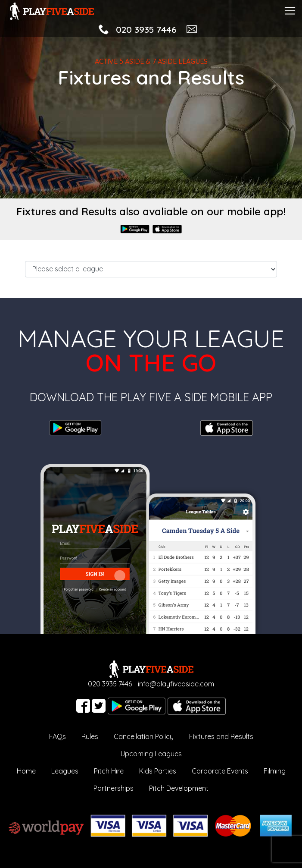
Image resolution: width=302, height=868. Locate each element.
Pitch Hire (109, 771)
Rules (90, 736)
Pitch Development (179, 788)
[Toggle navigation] (290, 10)
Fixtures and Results (221, 736)
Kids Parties (158, 771)
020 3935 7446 (146, 29)
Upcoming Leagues (151, 754)
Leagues (65, 771)
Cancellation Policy (144, 736)
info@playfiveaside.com (176, 684)
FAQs (58, 736)
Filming (275, 771)
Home (26, 771)
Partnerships (114, 788)
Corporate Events (220, 771)
